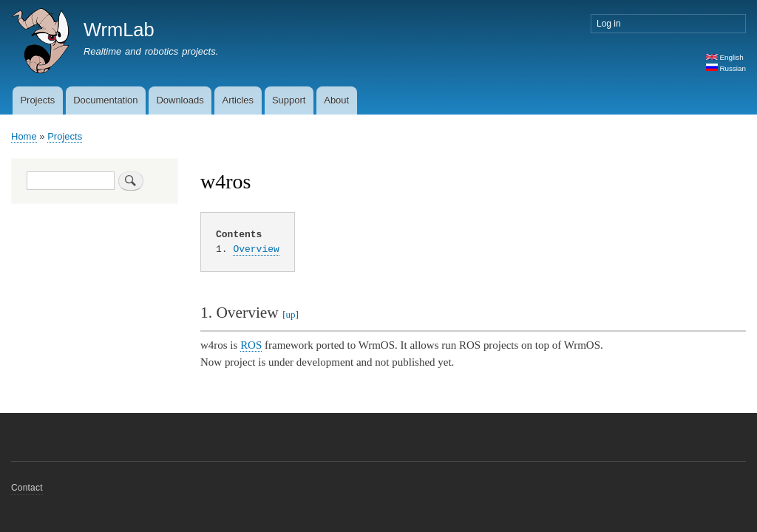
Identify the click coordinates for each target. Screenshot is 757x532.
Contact (27, 488)
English (725, 57)
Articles (238, 100)
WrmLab (119, 30)
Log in (609, 24)
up (291, 314)
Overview (256, 249)
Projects (37, 100)
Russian (726, 68)
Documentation (105, 100)
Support (289, 100)
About (336, 100)
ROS (251, 345)
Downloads (180, 100)
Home (24, 136)
